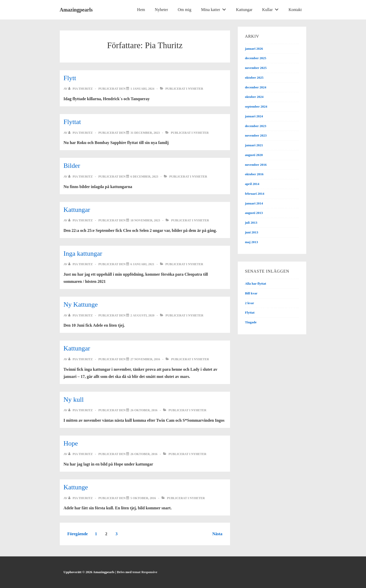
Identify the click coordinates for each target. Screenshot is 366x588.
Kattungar (244, 10)
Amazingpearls (76, 10)
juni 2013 (252, 232)
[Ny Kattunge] (142, 315)
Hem (141, 10)
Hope (71, 443)
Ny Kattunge (81, 305)
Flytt (70, 78)
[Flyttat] (145, 133)
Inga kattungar (83, 254)
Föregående (78, 534)
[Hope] (144, 454)
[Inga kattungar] (142, 264)
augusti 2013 (254, 213)
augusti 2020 (254, 155)
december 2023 (256, 126)
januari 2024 (254, 116)
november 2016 (256, 165)
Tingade (251, 322)
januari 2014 (254, 203)
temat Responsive (145, 572)
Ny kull (74, 400)
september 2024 (256, 106)
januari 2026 (254, 49)
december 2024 (256, 87)
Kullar (272, 8)
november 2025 (256, 68)
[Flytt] (142, 89)
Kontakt (295, 10)
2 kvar (250, 303)
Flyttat (72, 122)
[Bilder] (144, 177)
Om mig (185, 10)
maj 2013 (251, 242)
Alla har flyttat (256, 283)
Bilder (72, 166)
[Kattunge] (143, 498)
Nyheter (161, 10)
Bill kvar (251, 293)
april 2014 (252, 184)
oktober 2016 (254, 174)
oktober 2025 (254, 78)
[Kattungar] (145, 220)
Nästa (217, 534)
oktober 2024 (254, 97)
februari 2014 (255, 194)
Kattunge (76, 487)
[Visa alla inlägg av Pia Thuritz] (81, 89)
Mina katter (215, 8)
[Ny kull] (144, 410)
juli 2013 (251, 223)
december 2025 (256, 58)
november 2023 (256, 135)
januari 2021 (254, 145)
